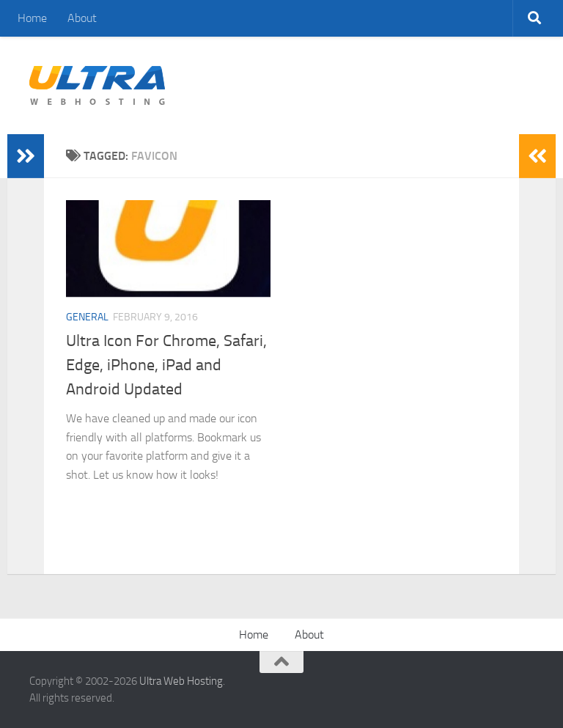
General (87, 317)
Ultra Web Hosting (181, 681)
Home (32, 18)
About (82, 18)
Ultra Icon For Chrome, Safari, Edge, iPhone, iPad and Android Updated (166, 365)
